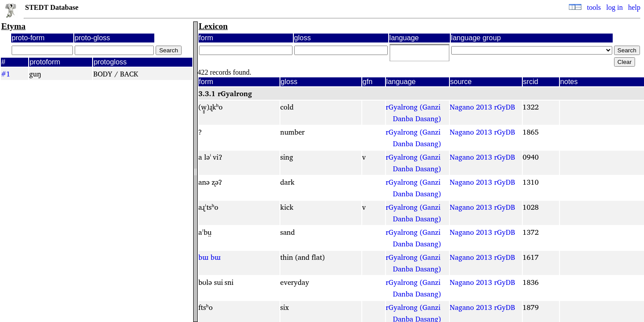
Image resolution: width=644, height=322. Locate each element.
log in (615, 7)
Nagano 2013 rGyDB (483, 107)
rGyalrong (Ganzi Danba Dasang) (413, 113)
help (634, 7)
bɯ (203, 257)
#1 (6, 74)
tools (594, 7)
